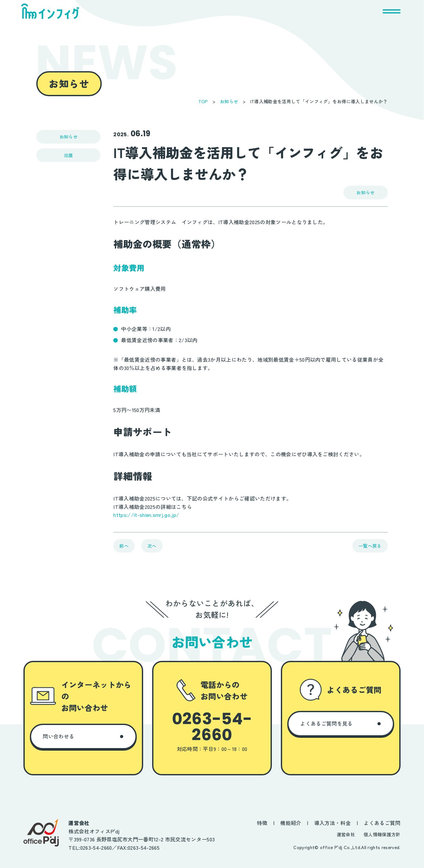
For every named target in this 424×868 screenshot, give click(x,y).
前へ (124, 546)
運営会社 (346, 834)
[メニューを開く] (392, 11)
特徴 (262, 823)
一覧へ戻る (370, 546)
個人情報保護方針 (382, 834)
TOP (203, 101)
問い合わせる (58, 736)
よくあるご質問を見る (326, 723)
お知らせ (229, 101)
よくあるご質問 (382, 823)
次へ (152, 546)
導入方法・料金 (333, 823)
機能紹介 (291, 823)
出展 (69, 155)
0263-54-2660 (212, 727)
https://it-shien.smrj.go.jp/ (146, 515)
